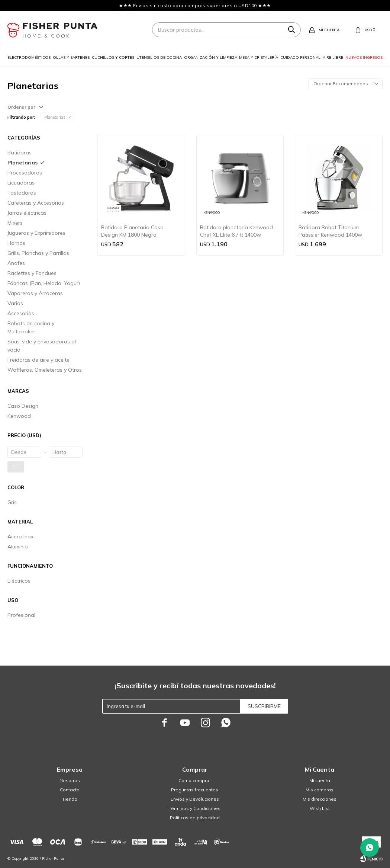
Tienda (70, 799)
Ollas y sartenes (71, 57)
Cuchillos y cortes (113, 57)
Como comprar (195, 780)
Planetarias (55, 117)
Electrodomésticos (29, 57)
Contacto (70, 790)
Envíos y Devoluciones (195, 799)
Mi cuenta (320, 780)
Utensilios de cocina (159, 57)
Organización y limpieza (211, 57)
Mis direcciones (320, 799)
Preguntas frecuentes (195, 790)
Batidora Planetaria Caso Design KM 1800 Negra (132, 231)
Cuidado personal (300, 57)
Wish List (320, 808)
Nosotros (70, 780)
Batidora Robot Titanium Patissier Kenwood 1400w (330, 231)
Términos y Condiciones (195, 808)
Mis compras (320, 790)
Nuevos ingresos (364, 57)
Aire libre (333, 57)
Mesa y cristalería (259, 57)
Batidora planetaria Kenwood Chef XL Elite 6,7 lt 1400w (236, 231)
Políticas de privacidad (195, 818)
